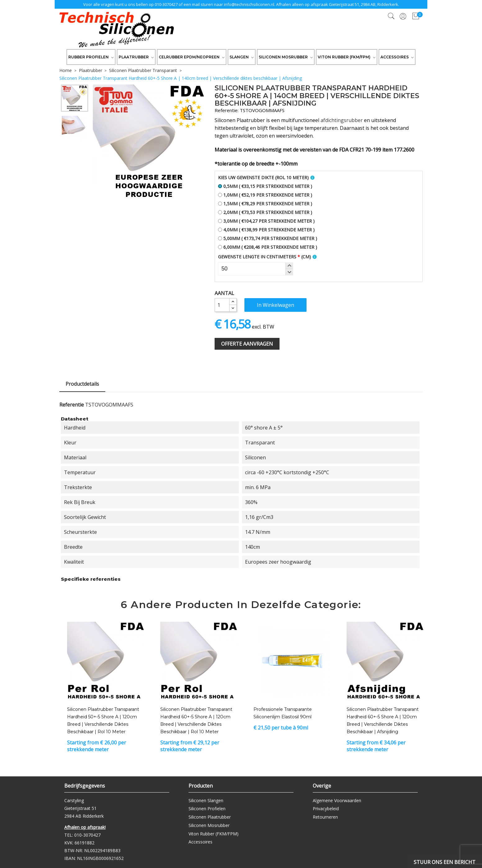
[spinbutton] (256, 269)
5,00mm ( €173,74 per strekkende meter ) (268, 238)
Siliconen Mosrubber (209, 825)
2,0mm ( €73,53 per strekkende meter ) (265, 212)
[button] (289, 266)
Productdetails (82, 384)
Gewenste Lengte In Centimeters (264, 257)
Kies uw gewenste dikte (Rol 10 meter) (263, 177)
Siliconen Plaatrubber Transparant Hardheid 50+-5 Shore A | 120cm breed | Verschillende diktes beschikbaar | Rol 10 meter (103, 720)
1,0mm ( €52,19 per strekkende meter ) (265, 195)
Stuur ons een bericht (445, 862)
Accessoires (200, 842)
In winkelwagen (275, 305)
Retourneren (325, 817)
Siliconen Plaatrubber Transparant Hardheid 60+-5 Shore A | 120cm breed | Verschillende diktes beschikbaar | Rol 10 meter (196, 720)
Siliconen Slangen (206, 800)
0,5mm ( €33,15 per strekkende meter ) (265, 186)
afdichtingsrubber (342, 120)
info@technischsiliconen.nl (249, 4)
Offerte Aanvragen (247, 344)
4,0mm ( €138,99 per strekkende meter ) (266, 230)
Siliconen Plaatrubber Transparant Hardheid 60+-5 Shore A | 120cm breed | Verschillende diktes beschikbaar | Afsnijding (383, 720)
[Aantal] (222, 305)
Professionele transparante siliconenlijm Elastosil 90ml (283, 713)
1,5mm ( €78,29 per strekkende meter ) (265, 204)
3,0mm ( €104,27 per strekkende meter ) (266, 221)
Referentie (72, 405)
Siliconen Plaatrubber (210, 817)
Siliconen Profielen (207, 809)
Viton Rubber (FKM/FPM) (214, 834)
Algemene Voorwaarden (337, 800)
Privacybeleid (326, 809)
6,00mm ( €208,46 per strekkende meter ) (268, 247)
